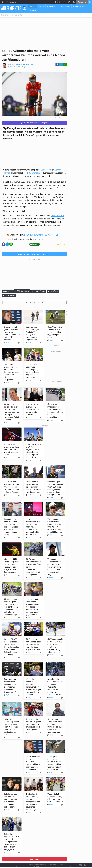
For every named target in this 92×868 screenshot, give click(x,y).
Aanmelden (82, 2)
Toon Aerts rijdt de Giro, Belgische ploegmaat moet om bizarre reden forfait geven (34, 724)
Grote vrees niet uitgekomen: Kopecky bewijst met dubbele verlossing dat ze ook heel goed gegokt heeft (33, 607)
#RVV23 (28, 235)
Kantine (41, 6)
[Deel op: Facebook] (57, 65)
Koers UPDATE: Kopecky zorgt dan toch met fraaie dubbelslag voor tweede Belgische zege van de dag (11, 647)
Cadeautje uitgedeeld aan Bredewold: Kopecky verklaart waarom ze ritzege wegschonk (12, 372)
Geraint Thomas (40, 291)
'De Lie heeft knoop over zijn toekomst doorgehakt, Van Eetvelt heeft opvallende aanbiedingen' (33, 802)
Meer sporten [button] (12, 2)
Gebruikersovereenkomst (25, 861)
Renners (33, 11)
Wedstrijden (64, 6)
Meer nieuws (35, 302)
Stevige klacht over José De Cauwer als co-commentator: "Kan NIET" (32, 409)
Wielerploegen (78, 6)
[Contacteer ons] (80, 860)
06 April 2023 (13, 67)
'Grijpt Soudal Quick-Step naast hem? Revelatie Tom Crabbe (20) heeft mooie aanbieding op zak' (11, 727)
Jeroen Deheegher (16, 64)
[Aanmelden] (32, 291)
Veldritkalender (21, 15)
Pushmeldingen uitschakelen (65, 861)
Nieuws (32, 6)
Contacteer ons (32, 859)
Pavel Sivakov (58, 216)
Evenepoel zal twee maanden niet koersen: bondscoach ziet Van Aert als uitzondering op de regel (11, 527)
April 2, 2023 (40, 239)
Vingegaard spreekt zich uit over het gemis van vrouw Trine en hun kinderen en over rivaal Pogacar (54, 567)
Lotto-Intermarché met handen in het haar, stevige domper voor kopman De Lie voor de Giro (33, 527)
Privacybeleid (52, 859)
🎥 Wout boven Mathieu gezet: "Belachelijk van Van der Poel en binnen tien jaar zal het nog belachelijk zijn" (11, 607)
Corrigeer (62, 244)
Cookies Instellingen (45, 861)
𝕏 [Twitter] (76, 860)
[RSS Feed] (85, 860)
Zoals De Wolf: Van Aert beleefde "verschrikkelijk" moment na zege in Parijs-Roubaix (12, 487)
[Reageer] (19, 383)
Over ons (43, 859)
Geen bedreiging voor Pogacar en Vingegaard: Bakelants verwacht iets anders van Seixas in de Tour (55, 687)
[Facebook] (72, 860)
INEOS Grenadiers (33, 173)
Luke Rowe (46, 170)
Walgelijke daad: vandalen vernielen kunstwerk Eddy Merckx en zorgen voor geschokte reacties (34, 687)
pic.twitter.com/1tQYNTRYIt (45, 235)
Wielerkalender (7, 15)
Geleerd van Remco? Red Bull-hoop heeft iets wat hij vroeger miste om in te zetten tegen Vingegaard (12, 842)
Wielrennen (51, 6)
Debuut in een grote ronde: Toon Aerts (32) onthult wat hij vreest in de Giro (12, 449)
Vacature (62, 859)
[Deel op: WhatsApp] (65, 65)
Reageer (24, 67)
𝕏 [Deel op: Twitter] (61, 65)
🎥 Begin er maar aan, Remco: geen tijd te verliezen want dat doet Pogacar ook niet (34, 644)
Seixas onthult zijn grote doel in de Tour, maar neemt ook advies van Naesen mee (33, 487)
